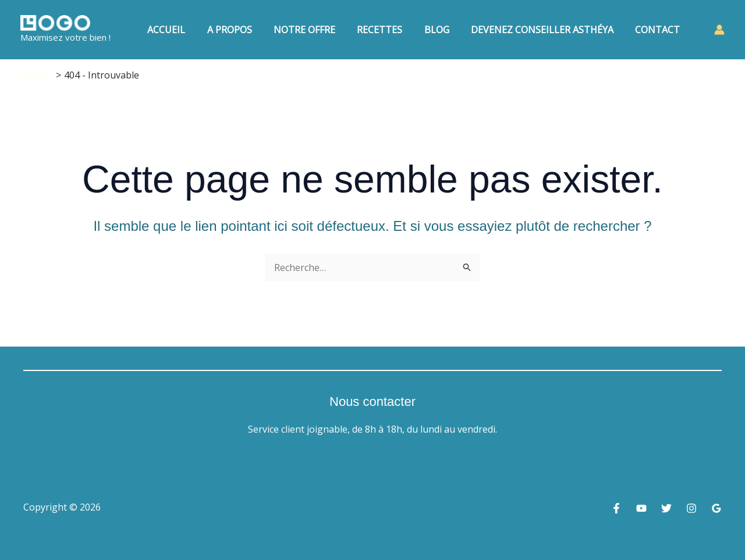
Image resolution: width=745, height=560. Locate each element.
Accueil (187, 30)
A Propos (246, 30)
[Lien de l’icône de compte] (719, 30)
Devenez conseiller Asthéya (547, 30)
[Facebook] (616, 508)
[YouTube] (641, 508)
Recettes (391, 30)
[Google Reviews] (716, 508)
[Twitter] (666, 508)
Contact (659, 30)
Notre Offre (318, 30)
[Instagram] (691, 508)
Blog (444, 30)
